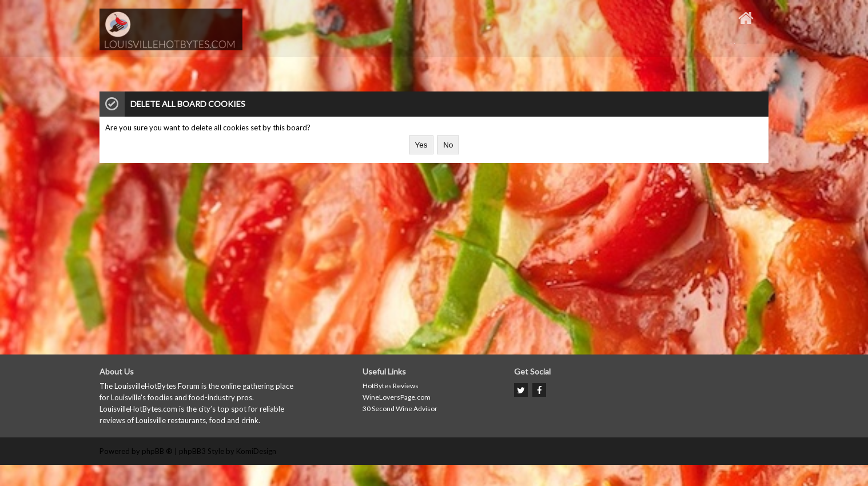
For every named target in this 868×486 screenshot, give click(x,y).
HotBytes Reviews (391, 386)
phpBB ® (157, 451)
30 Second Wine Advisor (400, 409)
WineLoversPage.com (397, 397)
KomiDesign (256, 451)
